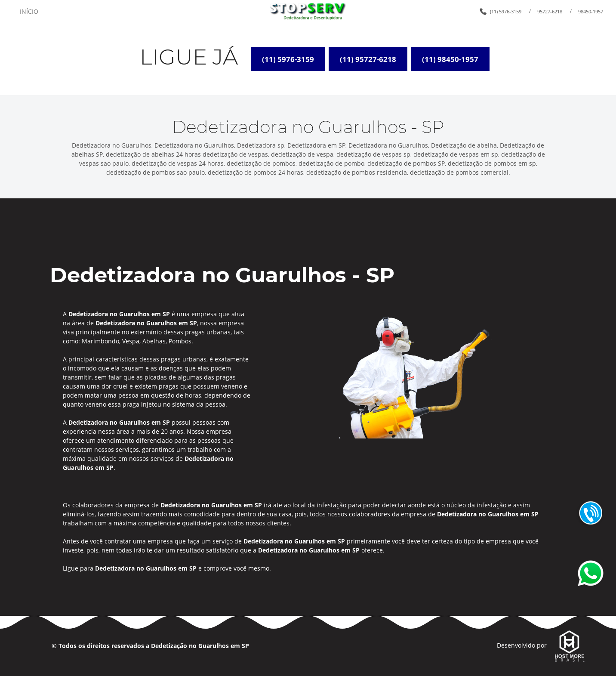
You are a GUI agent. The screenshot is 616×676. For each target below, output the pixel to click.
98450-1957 (591, 11)
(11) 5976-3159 (506, 11)
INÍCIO (29, 11)
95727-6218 (550, 11)
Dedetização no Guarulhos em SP (200, 646)
